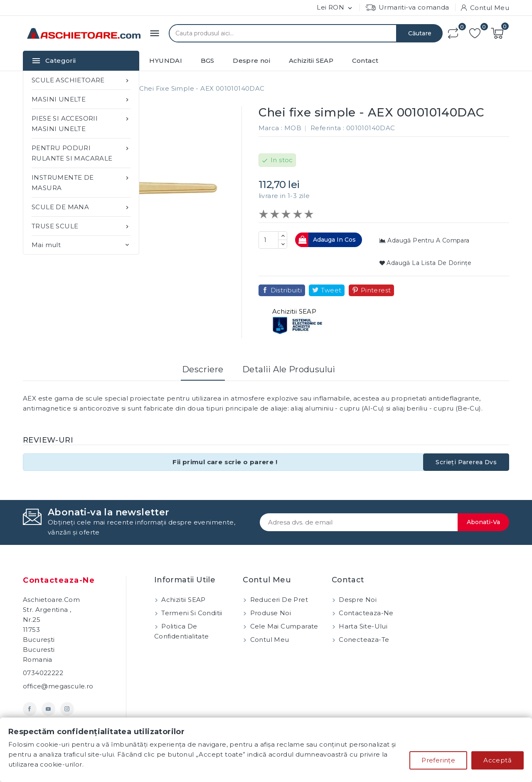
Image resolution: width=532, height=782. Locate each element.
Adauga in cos (326, 240)
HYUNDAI (166, 61)
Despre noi (251, 61)
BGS (208, 61)
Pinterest (376, 290)
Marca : (271, 128)
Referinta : (327, 128)
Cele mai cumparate (283, 626)
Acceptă (498, 760)
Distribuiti (286, 290)
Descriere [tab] (203, 369)
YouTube (48, 709)
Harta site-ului (362, 626)
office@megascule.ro (58, 686)
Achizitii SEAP (311, 61)
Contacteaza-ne (59, 580)
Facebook (30, 709)
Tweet (331, 290)
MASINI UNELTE (81, 99)
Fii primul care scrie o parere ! (225, 462)
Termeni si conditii (191, 613)
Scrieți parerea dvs (466, 462)
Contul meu (268, 640)
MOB (293, 128)
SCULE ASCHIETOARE (81, 80)
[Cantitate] (268, 240)
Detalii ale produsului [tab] (289, 369)
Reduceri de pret (278, 600)
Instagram (67, 709)
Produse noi (270, 613)
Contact (365, 61)
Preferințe (438, 760)
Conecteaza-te (363, 640)
